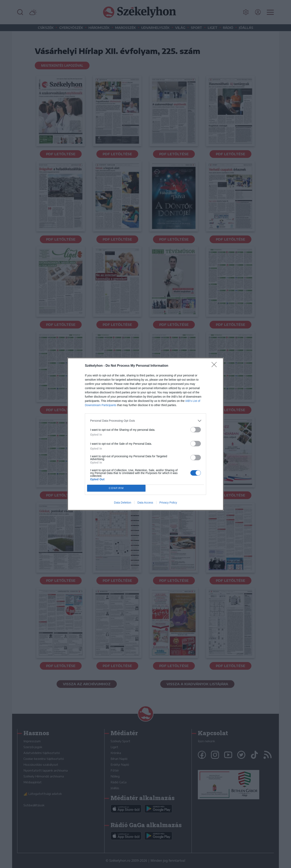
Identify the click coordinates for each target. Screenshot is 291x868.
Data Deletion (123, 503)
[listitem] (145, 421)
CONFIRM (116, 488)
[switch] (196, 430)
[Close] (215, 366)
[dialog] (145, 434)
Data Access (145, 503)
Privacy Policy (168, 503)
